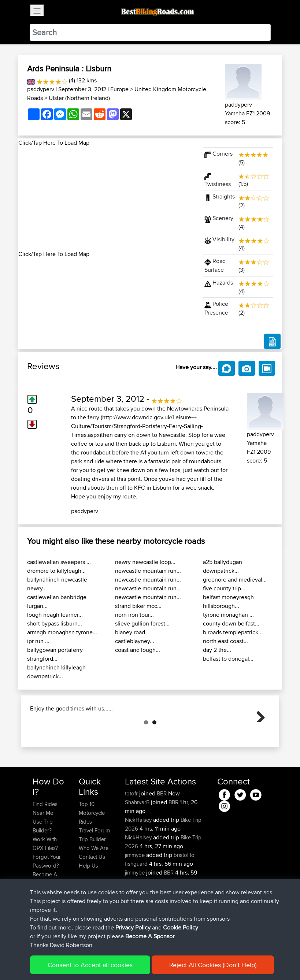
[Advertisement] (106, 198)
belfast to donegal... (228, 659)
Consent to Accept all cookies (90, 965)
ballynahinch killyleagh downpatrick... (56, 672)
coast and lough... (138, 650)
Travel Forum (94, 867)
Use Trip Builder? (43, 863)
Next (258, 733)
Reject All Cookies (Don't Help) (213, 965)
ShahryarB (138, 839)
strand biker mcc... (138, 606)
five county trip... (224, 588)
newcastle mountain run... (148, 571)
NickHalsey (139, 856)
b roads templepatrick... (233, 632)
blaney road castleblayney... (135, 637)
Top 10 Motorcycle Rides (92, 849)
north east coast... (225, 641)
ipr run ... (38, 641)
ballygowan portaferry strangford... (55, 654)
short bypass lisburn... (55, 623)
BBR (162, 830)
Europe (119, 89)
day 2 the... (217, 650)
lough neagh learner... (55, 615)
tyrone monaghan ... (228, 615)
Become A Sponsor (150, 936)
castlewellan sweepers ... (59, 562)
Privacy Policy (133, 927)
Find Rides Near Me (45, 845)
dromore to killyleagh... (56, 571)
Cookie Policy (181, 927)
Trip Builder (92, 876)
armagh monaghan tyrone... (62, 632)
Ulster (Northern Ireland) (79, 98)
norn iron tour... (134, 615)
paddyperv (41, 89)
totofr (132, 830)
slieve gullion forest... (142, 623)
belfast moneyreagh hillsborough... (228, 602)
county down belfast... (231, 623)
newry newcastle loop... (145, 562)
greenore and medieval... (235, 580)
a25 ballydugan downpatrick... (223, 566)
